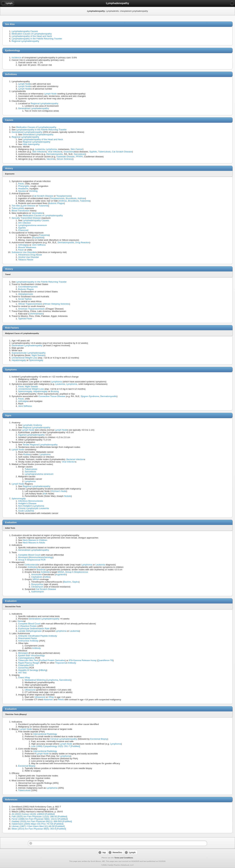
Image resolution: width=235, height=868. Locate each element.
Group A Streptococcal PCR (32, 560)
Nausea (22, 191)
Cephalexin (37, 577)
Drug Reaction (82, 242)
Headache (23, 189)
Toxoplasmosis (64, 196)
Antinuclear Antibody (28, 641)
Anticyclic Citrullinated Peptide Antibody (38, 636)
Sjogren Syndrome (90, 396)
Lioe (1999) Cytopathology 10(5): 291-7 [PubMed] (56, 746)
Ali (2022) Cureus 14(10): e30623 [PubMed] (33, 814)
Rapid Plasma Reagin (29, 663)
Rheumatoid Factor (28, 638)
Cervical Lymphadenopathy (64, 739)
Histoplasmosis (26, 294)
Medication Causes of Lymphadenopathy (32, 34)
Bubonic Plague (56, 203)
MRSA (36, 579)
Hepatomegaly (19, 360)
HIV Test (22, 673)
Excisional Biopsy (99, 739)
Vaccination (37, 213)
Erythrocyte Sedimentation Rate (34, 629)
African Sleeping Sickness (56, 304)
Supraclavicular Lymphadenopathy (29, 353)
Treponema (61, 663)
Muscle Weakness (27, 247)
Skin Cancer (77, 149)
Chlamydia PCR (26, 665)
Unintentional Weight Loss (24, 358)
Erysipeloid (38, 238)
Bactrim (67, 582)
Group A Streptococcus (77, 572)
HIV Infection (24, 223)
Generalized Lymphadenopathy (33, 108)
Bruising (55, 391)
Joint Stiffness (39, 245)
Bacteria (41, 570)
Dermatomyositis (55, 154)
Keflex (47, 577)
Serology (48, 557)
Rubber (27, 454)
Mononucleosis (37, 557)
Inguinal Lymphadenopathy (31, 435)
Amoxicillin (36, 574)
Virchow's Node (59, 491)
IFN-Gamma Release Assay (83, 660)
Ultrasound (30, 690)
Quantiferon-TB (105, 660)
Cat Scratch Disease (122, 152)
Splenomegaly (36, 360)
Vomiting (33, 191)
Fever (21, 184)
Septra (76, 582)
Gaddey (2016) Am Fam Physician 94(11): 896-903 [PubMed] (42, 821)
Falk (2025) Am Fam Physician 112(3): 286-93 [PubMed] (39, 816)
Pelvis (61, 700)
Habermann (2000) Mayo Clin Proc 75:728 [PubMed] (37, 824)
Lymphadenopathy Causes (25, 31)
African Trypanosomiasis (30, 304)
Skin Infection (39, 152)
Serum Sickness (65, 159)
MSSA (61, 572)
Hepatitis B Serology (28, 670)
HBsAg (43, 670)
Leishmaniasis (36, 314)
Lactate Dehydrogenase (30, 631)
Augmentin (61, 574)
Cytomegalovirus (26, 658)
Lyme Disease (28, 206)
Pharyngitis (24, 186)
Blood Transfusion (20, 211)
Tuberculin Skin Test (28, 660)
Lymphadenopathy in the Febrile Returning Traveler (37, 39)
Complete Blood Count (29, 555)
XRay (51, 697)
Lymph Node (24, 84)
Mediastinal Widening (35, 680)
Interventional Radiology (45, 734)
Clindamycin (37, 587)
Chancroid (23, 230)
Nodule (68, 496)
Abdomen (48, 700)
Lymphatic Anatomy (32, 425)
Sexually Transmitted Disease (26, 218)
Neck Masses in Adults (34, 543)
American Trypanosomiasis (31, 309)
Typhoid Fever (25, 319)
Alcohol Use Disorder (29, 257)
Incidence (16, 58)
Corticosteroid (31, 565)
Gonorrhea (23, 668)
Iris (45, 494)
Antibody (36, 648)
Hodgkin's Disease (27, 503)
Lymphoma (51, 149)
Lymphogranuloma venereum (32, 225)
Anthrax (81, 198)
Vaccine (51, 159)
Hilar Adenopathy (31, 144)
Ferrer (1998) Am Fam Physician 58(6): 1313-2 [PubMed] (40, 819)
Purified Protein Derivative (52, 660)
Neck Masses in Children (35, 540)
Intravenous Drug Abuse (30, 255)
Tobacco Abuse (26, 260)
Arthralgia (23, 245)
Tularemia (85, 201)
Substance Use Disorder (24, 252)
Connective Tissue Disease (52, 396)
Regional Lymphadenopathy (25, 41)
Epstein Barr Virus (27, 655)
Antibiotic (32, 567)
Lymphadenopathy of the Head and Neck (32, 36)
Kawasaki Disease (66, 157)
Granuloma (69, 152)
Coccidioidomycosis (28, 287)
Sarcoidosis (79, 154)
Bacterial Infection (75, 459)
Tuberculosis (105, 152)
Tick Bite (16, 206)
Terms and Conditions (124, 858)
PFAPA (79, 157)
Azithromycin (38, 592)
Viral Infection (55, 152)
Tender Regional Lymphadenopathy (40, 445)
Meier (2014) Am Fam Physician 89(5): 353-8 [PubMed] (39, 829)
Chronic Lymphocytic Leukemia (33, 508)
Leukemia (40, 149)
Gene (20, 621)
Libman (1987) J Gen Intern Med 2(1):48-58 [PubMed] (38, 826)
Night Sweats (38, 355)
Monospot (23, 557)
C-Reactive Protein (27, 626)
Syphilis (93, 152)
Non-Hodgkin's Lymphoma (31, 506)
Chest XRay (24, 677)
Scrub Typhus (25, 299)
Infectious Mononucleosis (31, 501)
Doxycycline (37, 584)
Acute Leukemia (26, 511)
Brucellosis (71, 198)
